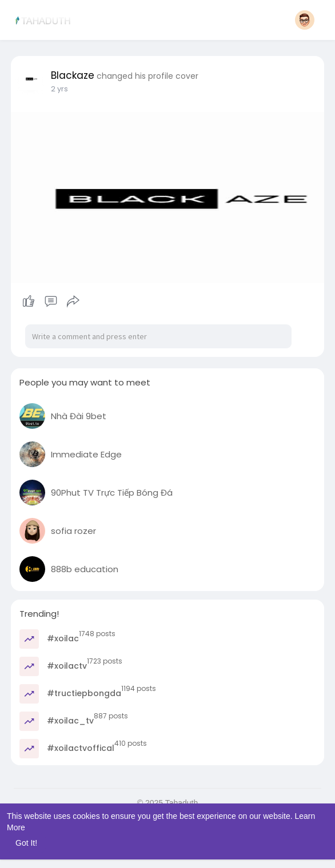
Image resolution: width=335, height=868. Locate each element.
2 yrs (59, 89)
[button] (305, 20)
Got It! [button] (26, 843)
